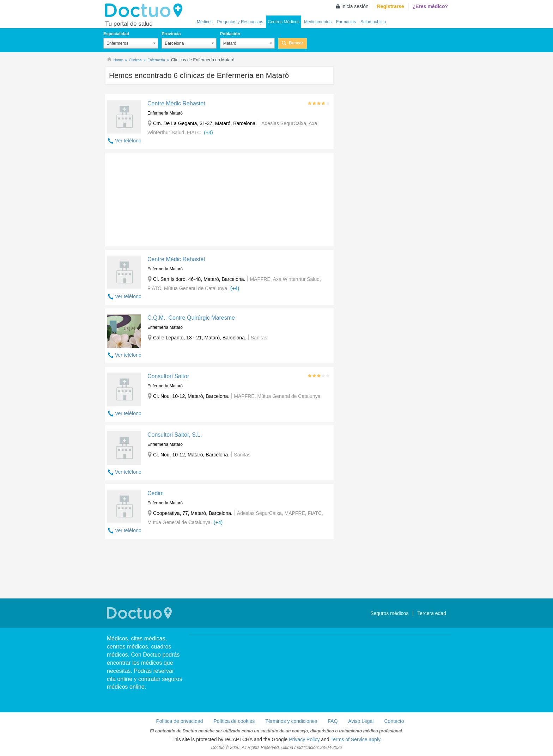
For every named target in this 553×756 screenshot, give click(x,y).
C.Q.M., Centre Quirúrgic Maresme (191, 318)
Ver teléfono (128, 141)
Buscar (296, 43)
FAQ (333, 721)
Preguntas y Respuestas (240, 22)
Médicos (205, 22)
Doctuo (146, 11)
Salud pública (373, 22)
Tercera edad (432, 613)
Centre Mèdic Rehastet (176, 103)
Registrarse (391, 6)
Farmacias (346, 22)
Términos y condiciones (291, 721)
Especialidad (116, 34)
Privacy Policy (304, 739)
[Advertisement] (159, 198)
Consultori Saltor (168, 376)
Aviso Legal (361, 721)
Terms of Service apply (355, 739)
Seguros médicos (389, 613)
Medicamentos (318, 22)
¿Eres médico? (430, 6)
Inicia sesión (355, 6)
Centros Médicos (284, 22)
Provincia (171, 34)
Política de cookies (234, 721)
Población (230, 34)
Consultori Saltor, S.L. (175, 435)
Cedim (156, 493)
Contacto (394, 721)
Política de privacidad (179, 721)
